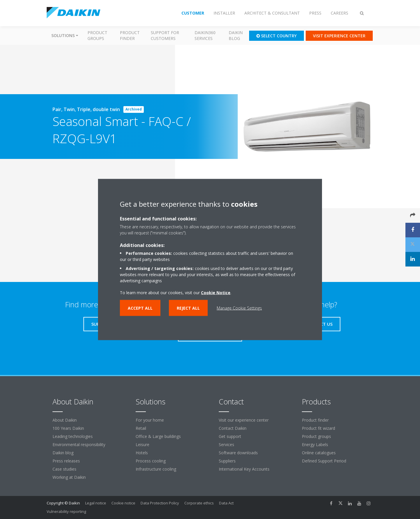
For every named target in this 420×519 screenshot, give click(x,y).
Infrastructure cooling (156, 469)
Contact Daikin (233, 428)
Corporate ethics (199, 503)
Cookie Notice (216, 293)
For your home (150, 420)
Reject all (188, 308)
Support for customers (165, 35)
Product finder (130, 35)
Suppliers (227, 461)
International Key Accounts (244, 469)
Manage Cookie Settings (239, 308)
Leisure (142, 445)
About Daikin (65, 420)
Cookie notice (123, 503)
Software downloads (238, 453)
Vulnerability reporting (66, 511)
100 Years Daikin (68, 428)
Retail (141, 428)
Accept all (140, 308)
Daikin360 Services (205, 35)
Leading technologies (73, 436)
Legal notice (96, 503)
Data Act (226, 503)
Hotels (142, 453)
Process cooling (151, 461)
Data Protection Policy (160, 503)
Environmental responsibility (79, 445)
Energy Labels (315, 445)
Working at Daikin (69, 477)
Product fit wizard (318, 428)
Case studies (64, 469)
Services (226, 445)
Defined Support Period (325, 461)
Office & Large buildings (158, 436)
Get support (230, 436)
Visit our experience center (244, 420)
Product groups (97, 35)
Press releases (66, 461)
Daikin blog (236, 35)
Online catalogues (319, 453)
